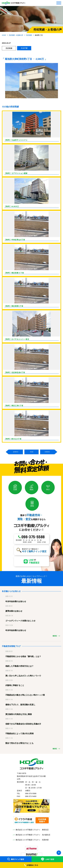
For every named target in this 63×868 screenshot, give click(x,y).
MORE (55, 636)
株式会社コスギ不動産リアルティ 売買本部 (32, 840)
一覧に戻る (31, 452)
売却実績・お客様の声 (16, 35)
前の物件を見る (16, 452)
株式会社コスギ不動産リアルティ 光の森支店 (33, 835)
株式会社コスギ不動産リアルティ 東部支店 (32, 830)
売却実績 (29, 35)
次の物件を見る (47, 452)
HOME (4, 35)
